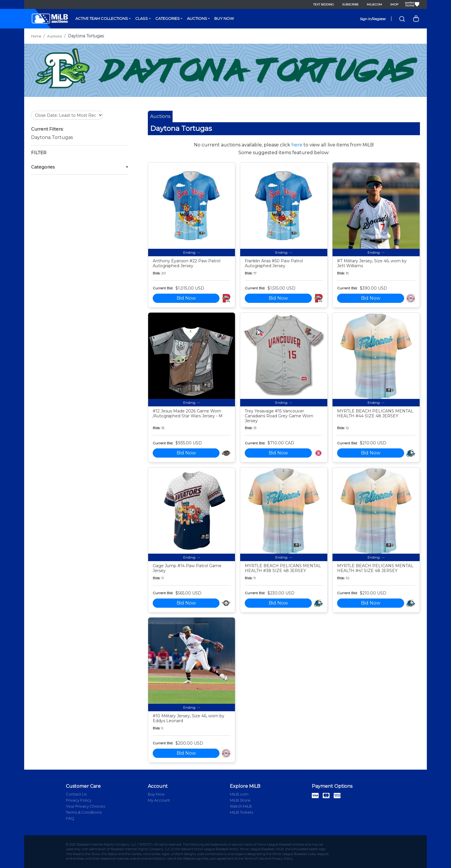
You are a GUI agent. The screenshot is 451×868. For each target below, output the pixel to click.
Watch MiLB (241, 806)
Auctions (197, 18)
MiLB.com (374, 4)
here (297, 145)
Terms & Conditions (84, 812)
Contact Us (76, 794)
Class (142, 18)
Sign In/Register (373, 19)
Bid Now (186, 298)
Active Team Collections (102, 18)
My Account (159, 800)
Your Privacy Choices (85, 806)
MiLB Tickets (241, 812)
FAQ (70, 818)
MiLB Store (240, 800)
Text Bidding (324, 4)
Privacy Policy (79, 800)
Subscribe (350, 4)
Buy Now (224, 18)
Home (36, 36)
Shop (394, 4)
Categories (168, 18)
